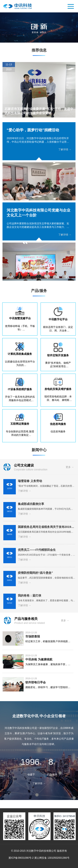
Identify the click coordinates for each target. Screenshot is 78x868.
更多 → (70, 467)
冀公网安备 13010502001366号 (52, 858)
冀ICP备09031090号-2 (21, 858)
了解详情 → (65, 149)
